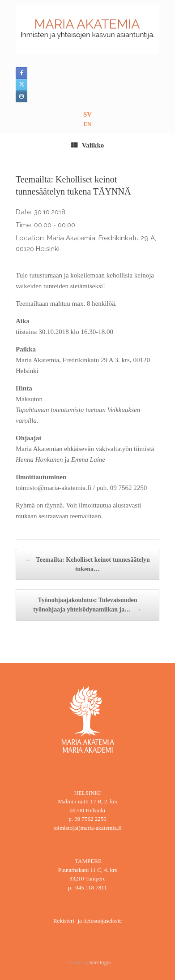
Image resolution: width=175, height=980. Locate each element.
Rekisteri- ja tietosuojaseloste (87, 921)
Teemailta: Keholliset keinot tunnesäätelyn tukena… (87, 564)
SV (87, 114)
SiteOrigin (100, 963)
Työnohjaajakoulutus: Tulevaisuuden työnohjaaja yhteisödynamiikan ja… (87, 605)
